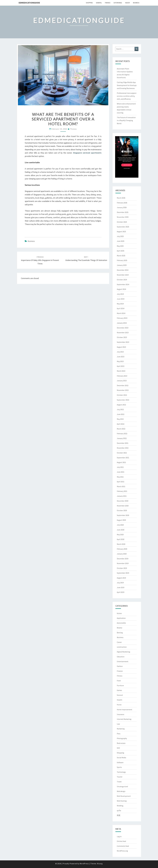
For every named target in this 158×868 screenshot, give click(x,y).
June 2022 (121, 414)
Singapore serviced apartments (87, 153)
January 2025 (122, 265)
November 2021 (123, 448)
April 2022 (121, 424)
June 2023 (121, 357)
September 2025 (123, 227)
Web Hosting (122, 801)
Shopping (89, 3)
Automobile (118, 3)
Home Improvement (125, 710)
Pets (119, 734)
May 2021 (120, 477)
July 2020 (120, 525)
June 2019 (121, 587)
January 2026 (122, 207)
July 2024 (120, 294)
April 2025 (121, 251)
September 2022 (123, 400)
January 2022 (122, 438)
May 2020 (120, 535)
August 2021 (121, 462)
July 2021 (120, 467)
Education (121, 657)
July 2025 (120, 236)
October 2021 (122, 453)
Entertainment (123, 661)
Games (119, 690)
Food (119, 681)
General (99, 3)
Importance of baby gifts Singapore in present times (40, 260)
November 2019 (123, 563)
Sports (119, 767)
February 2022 (122, 434)
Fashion (120, 666)
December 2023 (123, 328)
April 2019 (121, 592)
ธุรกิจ (119, 811)
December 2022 (123, 385)
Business (136, 3)
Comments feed (123, 846)
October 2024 (122, 280)
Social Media (121, 758)
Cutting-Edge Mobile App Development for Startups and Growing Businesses (127, 85)
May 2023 (120, 361)
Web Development (124, 796)
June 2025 (121, 241)
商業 (119, 815)
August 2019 (121, 578)
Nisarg (100, 864)
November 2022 (123, 390)
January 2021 (122, 496)
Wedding (120, 806)
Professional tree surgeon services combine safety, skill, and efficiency (127, 96)
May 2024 (120, 304)
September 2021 (123, 458)
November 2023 (123, 333)
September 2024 (123, 284)
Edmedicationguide (29, 3)
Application (121, 618)
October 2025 (122, 222)
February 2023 (122, 376)
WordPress (84, 864)
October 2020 (122, 510)
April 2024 (121, 308)
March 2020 (121, 544)
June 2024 (121, 299)
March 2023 (121, 371)
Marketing (121, 729)
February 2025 (122, 260)
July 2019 (120, 583)
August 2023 (121, 347)
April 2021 (121, 482)
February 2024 (122, 318)
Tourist (120, 777)
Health (128, 3)
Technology (121, 772)
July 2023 (120, 352)
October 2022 (122, 395)
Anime (119, 613)
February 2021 (122, 491)
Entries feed (121, 841)
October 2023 (122, 337)
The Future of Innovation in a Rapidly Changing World (126, 120)
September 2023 (123, 342)
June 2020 (121, 530)
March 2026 (121, 198)
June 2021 (121, 472)
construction (122, 647)
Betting (120, 633)
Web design (121, 791)
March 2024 (121, 313)
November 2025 (123, 217)
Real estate (121, 743)
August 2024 (121, 289)
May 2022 (120, 419)
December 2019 (123, 559)
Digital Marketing (123, 652)
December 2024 (123, 270)
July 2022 (120, 409)
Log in (119, 836)
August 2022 (121, 405)
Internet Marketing (124, 719)
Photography (122, 738)
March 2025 (121, 256)
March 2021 (121, 486)
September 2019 (123, 573)
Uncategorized (122, 786)
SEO (118, 748)
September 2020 (123, 515)
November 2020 (123, 506)
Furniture (120, 685)
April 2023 (121, 366)
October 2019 (122, 568)
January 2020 (122, 554)
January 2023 (122, 381)
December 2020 (123, 501)
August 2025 (121, 232)
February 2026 (122, 203)
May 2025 (120, 246)
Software (120, 762)
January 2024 (122, 323)
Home (119, 705)
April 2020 (121, 539)
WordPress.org (122, 851)
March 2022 (121, 429)
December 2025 (123, 212)
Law (118, 724)
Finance (108, 3)
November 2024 (123, 275)
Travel (119, 782)
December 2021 (123, 443)
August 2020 (121, 520)
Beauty (119, 628)
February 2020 (122, 549)
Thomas (73, 129)
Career (119, 642)
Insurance (121, 714)
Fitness (120, 676)
